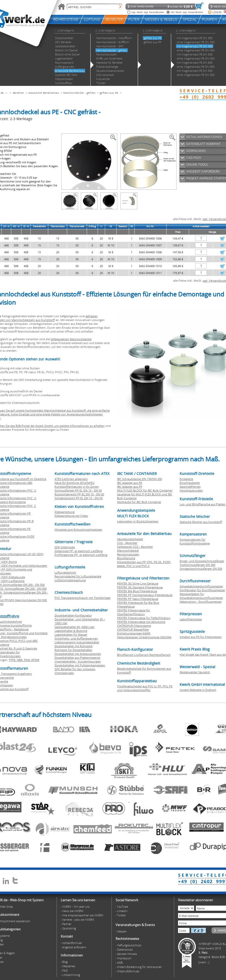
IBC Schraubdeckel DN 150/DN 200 (140, 479)
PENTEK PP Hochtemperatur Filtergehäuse (145, 595)
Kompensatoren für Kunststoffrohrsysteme (195, 541)
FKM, (28, 660)
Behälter (18, 93)
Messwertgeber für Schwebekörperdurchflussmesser (201, 596)
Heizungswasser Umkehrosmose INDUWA (144, 637)
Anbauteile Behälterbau (44, 93)
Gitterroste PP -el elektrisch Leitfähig (79, 551)
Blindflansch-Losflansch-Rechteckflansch (144, 655)
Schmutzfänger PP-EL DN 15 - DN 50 (78, 490)
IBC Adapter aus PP (130, 487)
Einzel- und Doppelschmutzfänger (202, 561)
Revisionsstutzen (128, 554)
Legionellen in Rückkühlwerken (138, 521)
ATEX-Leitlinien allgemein (71, 479)
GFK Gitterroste (65, 547)
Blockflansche (126, 558)
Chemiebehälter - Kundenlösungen (78, 661)
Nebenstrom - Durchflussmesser (201, 602)
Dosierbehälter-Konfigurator (73, 615)
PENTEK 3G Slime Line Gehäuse (138, 583)
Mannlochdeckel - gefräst (79, 93)
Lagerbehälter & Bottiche (71, 631)
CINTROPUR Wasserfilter (133, 629)
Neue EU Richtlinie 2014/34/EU (74, 483)
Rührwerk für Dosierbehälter (73, 650)
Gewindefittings (190, 487)
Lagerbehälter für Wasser (71, 635)
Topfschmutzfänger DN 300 (197, 565)
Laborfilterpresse (191, 619)
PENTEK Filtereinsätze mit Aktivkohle (141, 622)
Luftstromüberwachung (70, 580)
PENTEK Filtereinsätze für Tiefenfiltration (144, 618)
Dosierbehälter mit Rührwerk (74, 646)
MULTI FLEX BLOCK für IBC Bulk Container (145, 490)
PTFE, (13, 660)
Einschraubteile (190, 483)
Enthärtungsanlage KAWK (134, 633)
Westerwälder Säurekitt (195, 672)
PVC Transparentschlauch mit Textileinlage (83, 598)
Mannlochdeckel (128, 550)
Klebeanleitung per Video (71, 516)
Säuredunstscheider (130, 539)
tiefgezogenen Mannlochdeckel (71, 339)
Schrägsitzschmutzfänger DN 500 (201, 569)
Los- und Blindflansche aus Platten (203, 504)
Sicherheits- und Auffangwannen (76, 638)
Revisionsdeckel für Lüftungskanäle (78, 576)
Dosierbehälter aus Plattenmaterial (77, 658)
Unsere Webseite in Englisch (198, 690)
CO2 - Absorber (127, 543)
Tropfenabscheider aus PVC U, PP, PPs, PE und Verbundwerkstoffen (145, 688)
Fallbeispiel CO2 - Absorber (135, 547)
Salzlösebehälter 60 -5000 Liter (74, 627)
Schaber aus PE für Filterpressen (201, 637)
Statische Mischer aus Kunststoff (201, 522)
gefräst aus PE (109, 93)
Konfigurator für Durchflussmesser (202, 590)
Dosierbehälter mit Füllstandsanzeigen (80, 665)
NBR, (20, 660)
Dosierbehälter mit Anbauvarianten (78, 654)
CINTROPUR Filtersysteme (134, 626)
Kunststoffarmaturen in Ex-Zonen (77, 487)
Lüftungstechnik (65, 572)
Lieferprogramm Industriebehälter (77, 642)
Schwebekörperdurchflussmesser (201, 586)
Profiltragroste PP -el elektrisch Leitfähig (81, 555)
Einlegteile (186, 479)
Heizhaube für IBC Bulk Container (139, 502)
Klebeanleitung (65, 512)
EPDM (35, 660)
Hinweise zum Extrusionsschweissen (78, 529)
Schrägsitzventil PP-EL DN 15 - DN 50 (79, 498)
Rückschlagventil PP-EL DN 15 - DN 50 (79, 494)
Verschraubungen (191, 490)
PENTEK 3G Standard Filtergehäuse (140, 587)
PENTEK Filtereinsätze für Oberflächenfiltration (134, 612)
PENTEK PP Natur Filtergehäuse (138, 599)
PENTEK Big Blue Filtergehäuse (137, 591)
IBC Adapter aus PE (130, 483)
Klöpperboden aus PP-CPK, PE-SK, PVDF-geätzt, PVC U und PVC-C (144, 564)
